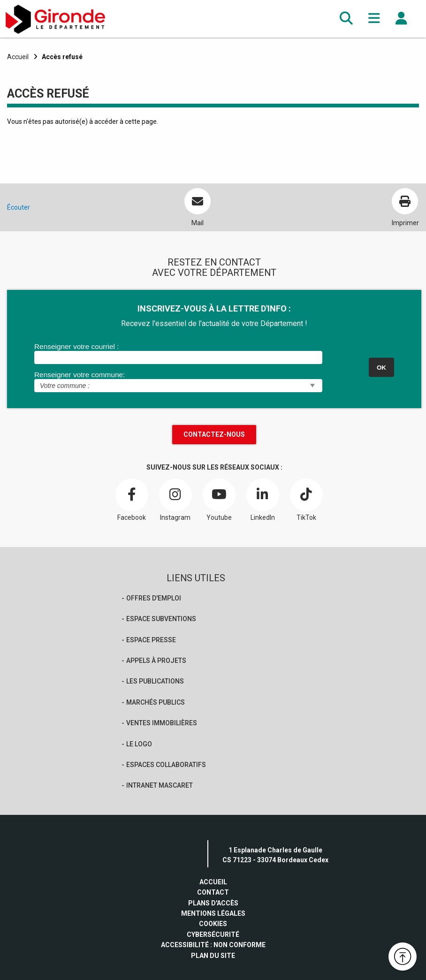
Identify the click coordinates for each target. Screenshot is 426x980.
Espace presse (151, 640)
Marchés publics (156, 702)
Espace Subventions (161, 619)
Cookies (213, 924)
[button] (346, 19)
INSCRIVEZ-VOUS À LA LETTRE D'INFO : (214, 308)
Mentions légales (213, 913)
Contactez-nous (214, 434)
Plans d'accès (213, 903)
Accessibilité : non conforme (213, 945)
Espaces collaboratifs (166, 765)
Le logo (139, 744)
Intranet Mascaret (160, 785)
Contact (213, 892)
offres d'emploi (154, 598)
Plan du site (213, 956)
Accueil (18, 57)
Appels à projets (156, 661)
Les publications (155, 681)
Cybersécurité (213, 934)
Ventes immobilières (162, 723)
